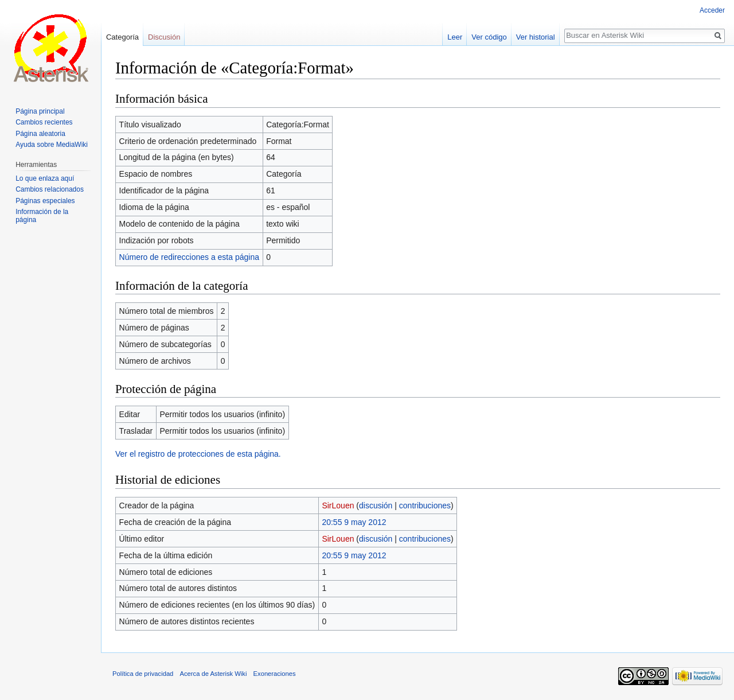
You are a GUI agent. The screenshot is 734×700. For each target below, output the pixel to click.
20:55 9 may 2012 (354, 522)
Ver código (489, 37)
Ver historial (536, 37)
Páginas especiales (45, 201)
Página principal (40, 111)
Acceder (712, 10)
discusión (376, 505)
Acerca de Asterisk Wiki (214, 674)
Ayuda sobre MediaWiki (52, 145)
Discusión (164, 37)
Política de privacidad (143, 674)
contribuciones (425, 505)
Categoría (122, 37)
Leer (455, 37)
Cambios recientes (44, 122)
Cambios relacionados (50, 189)
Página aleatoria (40, 134)
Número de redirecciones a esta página (189, 257)
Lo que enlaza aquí (45, 178)
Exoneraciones (275, 674)
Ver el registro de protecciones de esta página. (198, 454)
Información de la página (42, 216)
